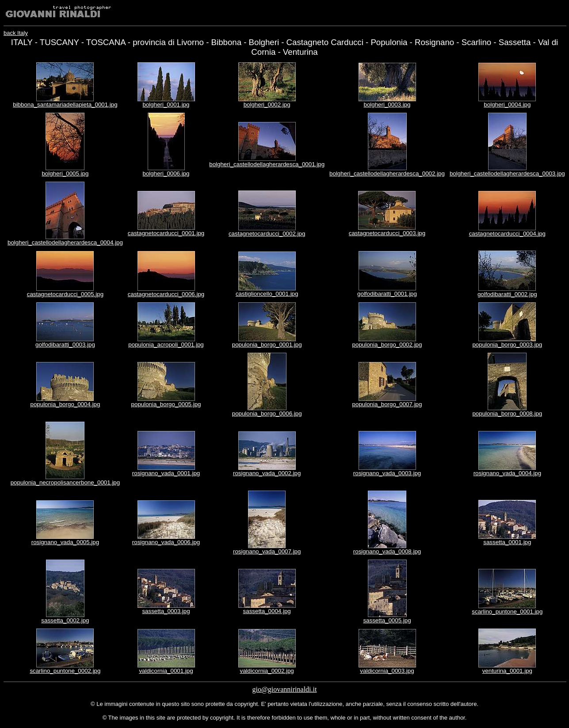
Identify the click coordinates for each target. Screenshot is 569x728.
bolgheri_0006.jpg (166, 173)
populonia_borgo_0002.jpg (387, 345)
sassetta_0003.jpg (166, 611)
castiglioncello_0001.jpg (267, 294)
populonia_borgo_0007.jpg (387, 404)
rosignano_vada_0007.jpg (267, 551)
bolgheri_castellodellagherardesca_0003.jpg (507, 173)
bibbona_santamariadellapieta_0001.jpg (65, 105)
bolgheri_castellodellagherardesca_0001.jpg (267, 164)
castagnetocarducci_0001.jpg (166, 233)
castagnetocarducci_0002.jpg (267, 234)
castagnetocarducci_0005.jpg (65, 294)
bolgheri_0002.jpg (267, 105)
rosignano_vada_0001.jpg (166, 473)
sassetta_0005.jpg (387, 620)
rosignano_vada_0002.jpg (267, 473)
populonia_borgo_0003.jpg (507, 345)
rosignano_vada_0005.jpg (65, 542)
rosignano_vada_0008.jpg (387, 551)
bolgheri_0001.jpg (166, 105)
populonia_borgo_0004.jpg (65, 404)
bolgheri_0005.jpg (65, 173)
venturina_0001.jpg (507, 671)
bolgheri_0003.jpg (387, 105)
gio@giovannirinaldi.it (285, 689)
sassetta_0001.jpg (507, 542)
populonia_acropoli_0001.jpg (166, 345)
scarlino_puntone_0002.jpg (65, 671)
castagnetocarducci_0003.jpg (387, 233)
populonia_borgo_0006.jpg (267, 414)
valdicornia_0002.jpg (267, 671)
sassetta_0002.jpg (65, 620)
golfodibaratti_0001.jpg (387, 294)
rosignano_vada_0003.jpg (387, 473)
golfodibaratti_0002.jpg (507, 294)
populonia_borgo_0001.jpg (267, 345)
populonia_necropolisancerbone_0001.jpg (65, 482)
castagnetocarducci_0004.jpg (507, 234)
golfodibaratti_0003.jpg (65, 345)
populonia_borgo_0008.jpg (507, 414)
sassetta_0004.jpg (267, 611)
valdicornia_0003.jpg (387, 671)
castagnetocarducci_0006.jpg (166, 294)
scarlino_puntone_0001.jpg (507, 612)
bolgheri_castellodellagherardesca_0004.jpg (65, 242)
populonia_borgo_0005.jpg (166, 404)
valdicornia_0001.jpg (166, 671)
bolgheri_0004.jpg (507, 105)
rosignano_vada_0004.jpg (507, 473)
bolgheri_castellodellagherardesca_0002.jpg (387, 173)
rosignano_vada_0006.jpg (166, 542)
